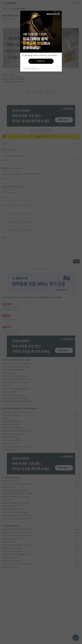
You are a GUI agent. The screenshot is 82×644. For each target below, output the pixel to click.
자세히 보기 (41, 61)
